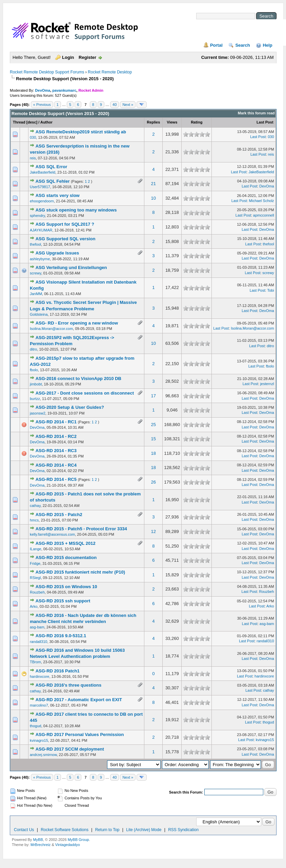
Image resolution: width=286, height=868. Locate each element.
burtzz (35, 399)
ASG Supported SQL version (66, 239)
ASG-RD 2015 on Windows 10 (66, 587)
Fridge (35, 563)
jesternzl (267, 384)
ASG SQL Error (52, 167)
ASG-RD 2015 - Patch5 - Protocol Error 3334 (81, 529)
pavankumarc (64, 90)
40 (115, 105)
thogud (36, 726)
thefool (35, 244)
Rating (197, 122)
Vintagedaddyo (68, 845)
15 (154, 439)
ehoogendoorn (42, 201)
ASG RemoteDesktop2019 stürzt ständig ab (81, 132)
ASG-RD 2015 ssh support (63, 601)
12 (154, 531)
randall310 (38, 642)
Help (267, 45)
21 (154, 184)
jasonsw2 (38, 413)
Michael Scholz (262, 201)
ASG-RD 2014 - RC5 (56, 479)
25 (154, 425)
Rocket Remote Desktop (110, 72)
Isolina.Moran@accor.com (51, 329)
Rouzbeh (37, 592)
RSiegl (35, 578)
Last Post (265, 122)
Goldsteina (39, 314)
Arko (34, 606)
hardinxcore (39, 676)
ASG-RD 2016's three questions (69, 685)
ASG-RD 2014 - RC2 (56, 436)
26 (154, 482)
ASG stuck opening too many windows (76, 210)
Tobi (270, 290)
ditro (33, 349)
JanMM (36, 294)
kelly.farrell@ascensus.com (52, 534)
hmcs (34, 520)
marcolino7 (39, 705)
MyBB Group (78, 840)
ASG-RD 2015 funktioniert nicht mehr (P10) (80, 572)
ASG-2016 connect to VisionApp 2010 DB (78, 379)
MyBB (38, 840)
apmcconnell (264, 215)
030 (33, 137)
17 (154, 396)
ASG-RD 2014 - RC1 (56, 422)
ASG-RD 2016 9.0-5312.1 (61, 636)
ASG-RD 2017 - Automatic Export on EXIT (79, 700)
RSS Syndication (183, 830)
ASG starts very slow (58, 195)
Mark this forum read (256, 113)
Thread (19, 122)
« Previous (42, 105)
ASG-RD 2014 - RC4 (56, 465)
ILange (36, 549)
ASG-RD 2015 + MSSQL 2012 (66, 543)
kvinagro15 (39, 740)
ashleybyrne (40, 259)
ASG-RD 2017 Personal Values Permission (80, 735)
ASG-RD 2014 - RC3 (56, 451)
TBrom (35, 662)
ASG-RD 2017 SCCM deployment (70, 749)
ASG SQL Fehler (53, 181)
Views (172, 122)
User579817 (40, 187)
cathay (35, 506)
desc (32, 122)
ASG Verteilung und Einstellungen (71, 268)
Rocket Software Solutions (65, 830)
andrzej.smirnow (43, 755)
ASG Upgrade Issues (57, 253)
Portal (216, 45)
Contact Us (24, 830)
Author (46, 122)
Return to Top (107, 830)
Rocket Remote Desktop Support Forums (47, 72)
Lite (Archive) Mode (144, 830)
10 (154, 198)
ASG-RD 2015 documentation (66, 558)
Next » (128, 105)
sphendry (37, 216)
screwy (35, 273)
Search (242, 45)
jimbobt (36, 384)
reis (33, 158)
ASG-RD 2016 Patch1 (58, 671)
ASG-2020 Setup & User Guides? (70, 407)
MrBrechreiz (40, 845)
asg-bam (37, 627)
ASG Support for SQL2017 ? (65, 224)
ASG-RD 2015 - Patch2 (59, 515)
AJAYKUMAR (41, 230)
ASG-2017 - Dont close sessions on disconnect (85, 393)
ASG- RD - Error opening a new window (77, 323)
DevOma (43, 90)
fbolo (34, 370)
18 (154, 453)
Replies (153, 122)
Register (87, 57)
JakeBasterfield (43, 172)
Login (68, 57)
